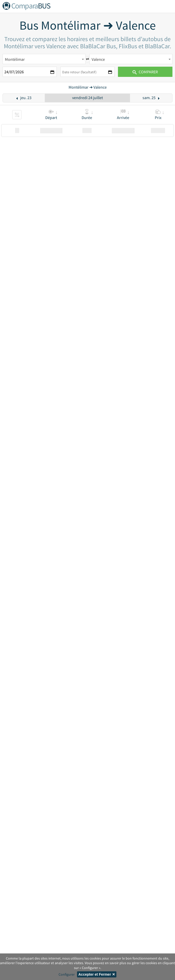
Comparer (145, 72)
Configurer (67, 974)
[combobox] (44, 59)
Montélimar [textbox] (15, 59)
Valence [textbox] (98, 59)
